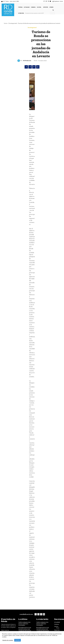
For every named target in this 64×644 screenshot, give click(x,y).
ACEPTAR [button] (17, 640)
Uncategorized (13, 23)
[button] (53, 10)
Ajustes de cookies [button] (8, 640)
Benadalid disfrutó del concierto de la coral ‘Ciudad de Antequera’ (26, 627)
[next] (54, 13)
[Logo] (27, 614)
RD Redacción (27, 61)
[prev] (51, 13)
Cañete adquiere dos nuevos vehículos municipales (26, 622)
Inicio (6, 23)
